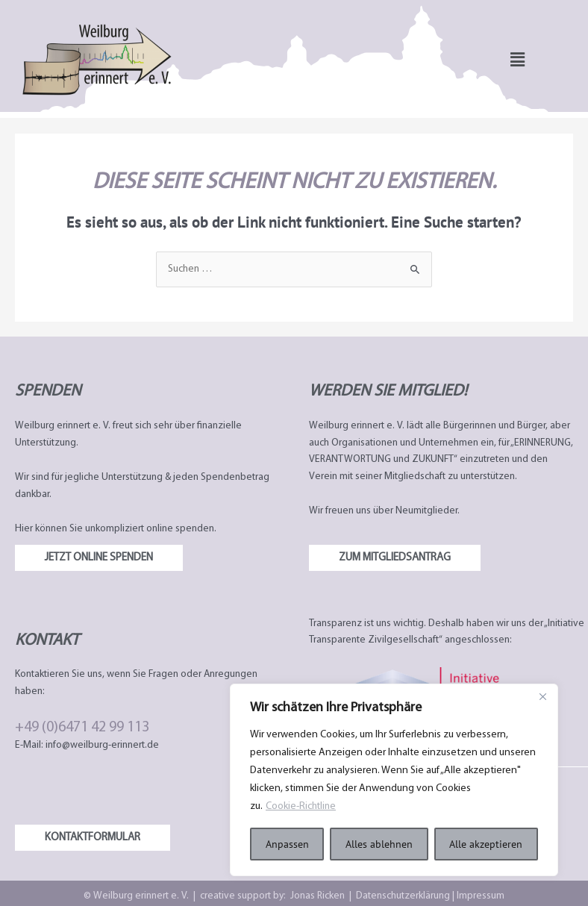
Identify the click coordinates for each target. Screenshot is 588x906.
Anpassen (287, 844)
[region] (394, 780)
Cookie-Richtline (302, 806)
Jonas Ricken (318, 896)
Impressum (479, 896)
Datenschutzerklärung (404, 896)
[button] (517, 59)
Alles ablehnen (379, 844)
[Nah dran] (542, 696)
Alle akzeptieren (486, 844)
